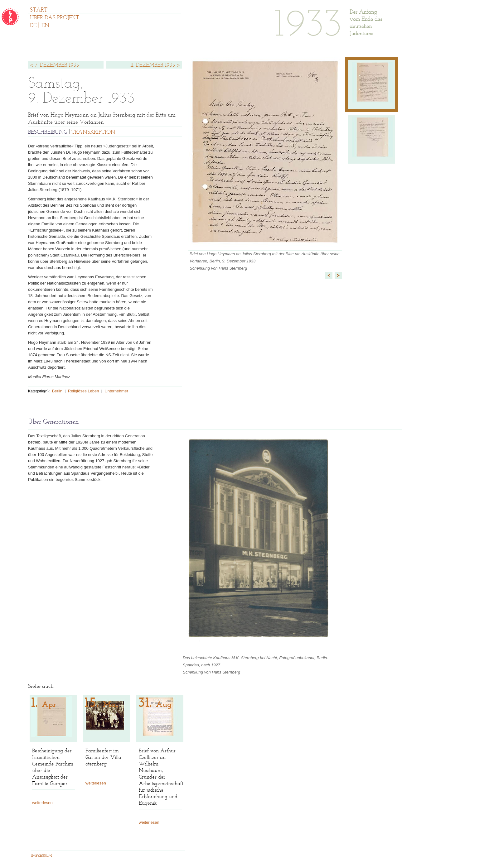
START (39, 10)
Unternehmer (116, 391)
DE (33, 26)
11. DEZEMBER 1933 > (155, 65)
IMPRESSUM (42, 856)
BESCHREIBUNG (48, 132)
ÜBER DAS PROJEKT (55, 18)
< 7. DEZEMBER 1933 (54, 65)
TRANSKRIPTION (93, 132)
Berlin (57, 391)
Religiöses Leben (84, 391)
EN (45, 26)
